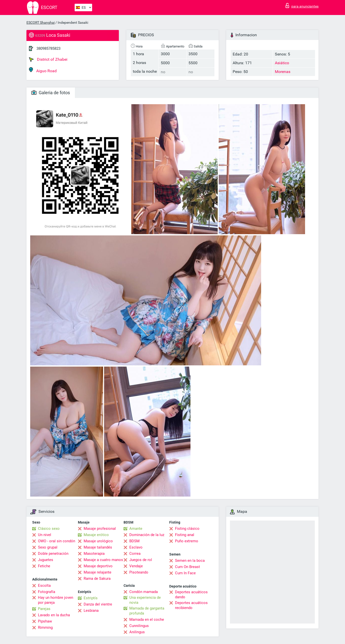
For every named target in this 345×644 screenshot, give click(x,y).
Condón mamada (144, 592)
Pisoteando (139, 572)
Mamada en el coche (147, 620)
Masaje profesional (100, 529)
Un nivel (45, 535)
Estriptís (91, 598)
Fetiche (44, 566)
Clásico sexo (49, 529)
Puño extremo (187, 541)
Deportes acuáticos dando (191, 595)
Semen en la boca (190, 561)
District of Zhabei (48, 59)
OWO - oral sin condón (57, 541)
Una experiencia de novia (145, 600)
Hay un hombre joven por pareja (56, 600)
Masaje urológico (98, 541)
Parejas (44, 609)
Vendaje (136, 566)
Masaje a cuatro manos (103, 560)
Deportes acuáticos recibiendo (191, 605)
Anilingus (137, 632)
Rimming (45, 628)
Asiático (282, 63)
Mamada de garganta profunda (147, 611)
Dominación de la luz (147, 535)
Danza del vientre (98, 604)
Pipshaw (45, 621)
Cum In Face (185, 573)
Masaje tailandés (98, 547)
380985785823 (48, 48)
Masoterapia (94, 554)
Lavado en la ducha (54, 615)
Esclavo (136, 547)
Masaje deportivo (98, 566)
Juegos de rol (141, 560)
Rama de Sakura (97, 579)
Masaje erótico (96, 535)
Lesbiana (91, 611)
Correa (135, 554)
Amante (136, 529)
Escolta (44, 586)
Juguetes (46, 560)
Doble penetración (53, 554)
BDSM (134, 541)
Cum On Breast (187, 567)
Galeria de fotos (51, 93)
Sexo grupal (48, 547)
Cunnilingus (139, 626)
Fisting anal (185, 535)
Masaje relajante (97, 572)
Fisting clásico (187, 529)
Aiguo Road (43, 70)
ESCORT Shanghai (41, 22)
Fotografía (47, 592)
